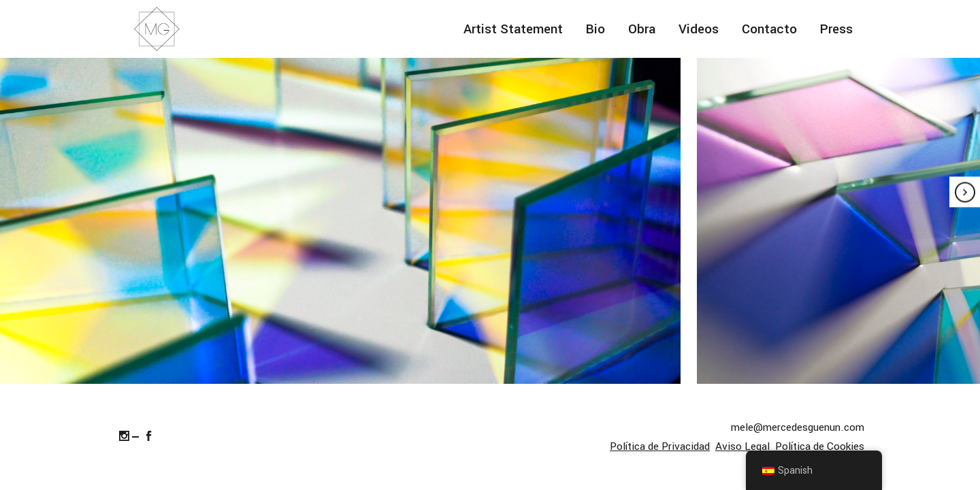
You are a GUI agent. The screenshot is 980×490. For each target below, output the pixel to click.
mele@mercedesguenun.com (798, 427)
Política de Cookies (820, 446)
